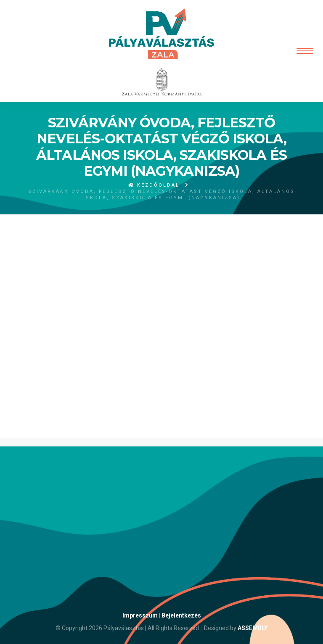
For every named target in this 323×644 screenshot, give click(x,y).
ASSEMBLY (253, 628)
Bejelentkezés (181, 615)
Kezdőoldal (154, 185)
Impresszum (140, 615)
